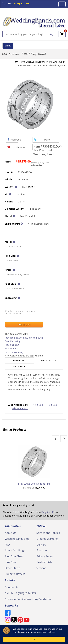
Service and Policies (48, 533)
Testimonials (44, 562)
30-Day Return (12, 348)
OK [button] (54, 635)
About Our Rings (15, 550)
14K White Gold (56, 62)
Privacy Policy (45, 556)
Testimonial (19, 366)
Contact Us (11, 587)
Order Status (13, 568)
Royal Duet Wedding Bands (33, 62)
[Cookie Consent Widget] (34, 635)
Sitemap (41, 568)
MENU (8, 46)
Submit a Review (15, 574)
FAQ (7, 545)
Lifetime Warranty (14, 352)
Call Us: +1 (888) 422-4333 (20, 593)
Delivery (41, 545)
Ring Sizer (11, 562)
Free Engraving (13, 341)
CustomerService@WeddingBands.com (28, 599)
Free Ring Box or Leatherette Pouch (24, 338)
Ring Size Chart (49, 360)
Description (19, 360)
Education (42, 550)
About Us (11, 533)
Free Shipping (12, 345)
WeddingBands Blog (17, 539)
